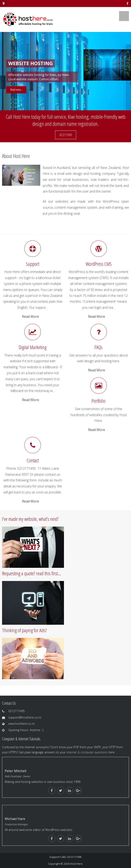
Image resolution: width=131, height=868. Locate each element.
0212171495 (66, 135)
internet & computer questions (87, 752)
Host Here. (77, 864)
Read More (31, 316)
